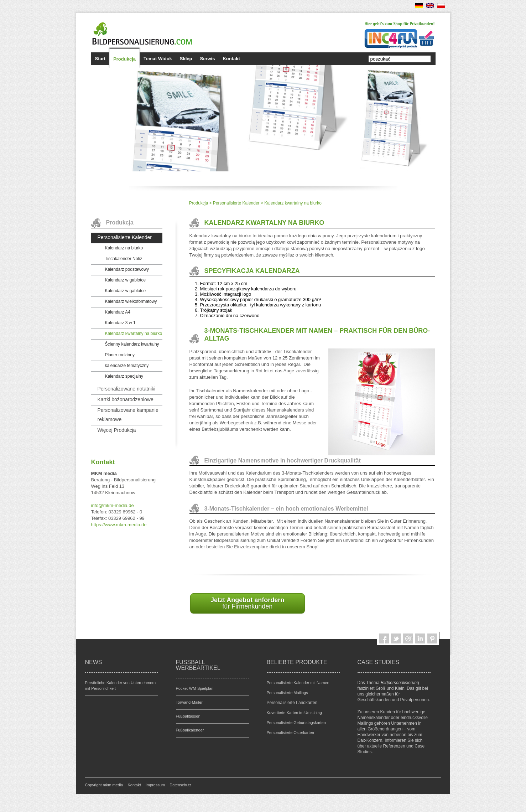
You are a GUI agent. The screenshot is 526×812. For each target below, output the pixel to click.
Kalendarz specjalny (124, 376)
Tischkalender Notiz (124, 259)
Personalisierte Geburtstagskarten (296, 723)
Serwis (208, 59)
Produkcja (124, 59)
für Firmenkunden (247, 603)
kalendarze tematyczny (127, 366)
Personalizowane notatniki (127, 389)
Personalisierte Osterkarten (290, 733)
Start (100, 59)
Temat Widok (158, 59)
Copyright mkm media (104, 785)
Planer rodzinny (120, 355)
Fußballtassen (188, 716)
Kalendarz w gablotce (126, 280)
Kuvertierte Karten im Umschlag (294, 713)
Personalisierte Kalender (236, 203)
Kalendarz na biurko (124, 248)
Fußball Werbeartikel (198, 665)
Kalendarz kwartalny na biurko (134, 333)
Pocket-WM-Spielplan (195, 688)
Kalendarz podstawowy (127, 269)
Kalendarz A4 (118, 312)
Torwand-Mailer (189, 702)
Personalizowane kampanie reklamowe (128, 415)
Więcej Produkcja (117, 430)
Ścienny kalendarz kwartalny (132, 344)
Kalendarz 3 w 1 (120, 323)
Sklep (186, 59)
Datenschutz (180, 785)
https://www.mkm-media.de (119, 525)
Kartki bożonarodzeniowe (126, 399)
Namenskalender (374, 718)
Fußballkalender (190, 730)
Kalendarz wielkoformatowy (131, 301)
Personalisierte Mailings (287, 693)
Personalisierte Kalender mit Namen (298, 683)
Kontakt (231, 59)
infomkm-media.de (113, 505)
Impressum (155, 785)
